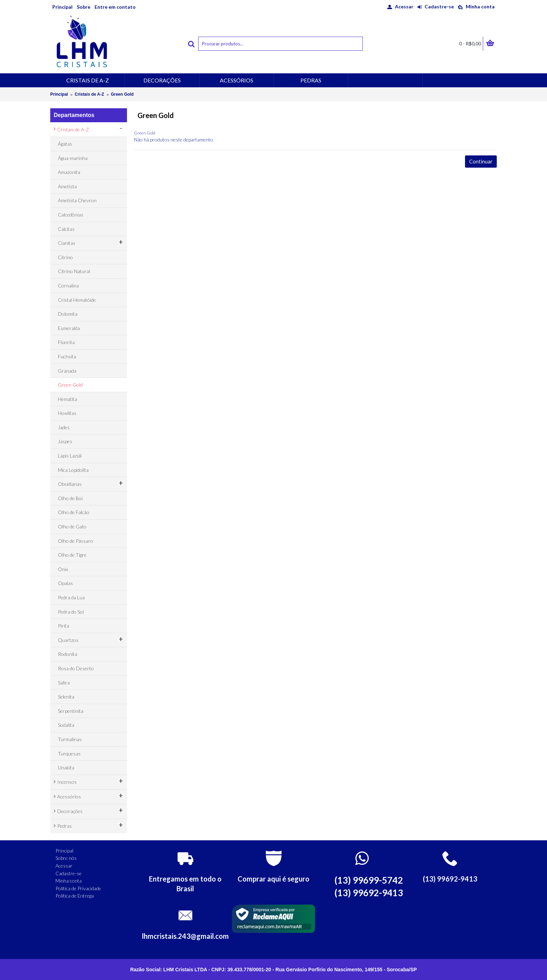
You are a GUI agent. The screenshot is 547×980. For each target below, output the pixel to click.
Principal (59, 94)
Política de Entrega (75, 896)
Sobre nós (66, 858)
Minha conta (69, 881)
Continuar (481, 161)
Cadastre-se (69, 873)
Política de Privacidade (78, 888)
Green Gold (122, 94)
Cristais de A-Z (89, 94)
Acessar (64, 866)
